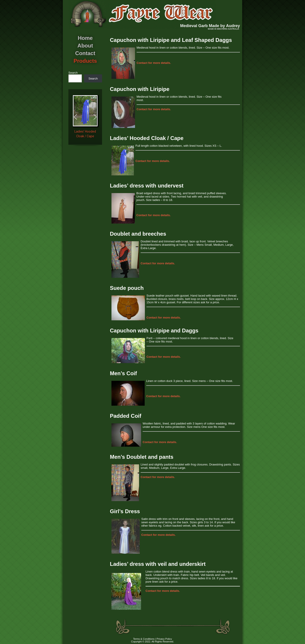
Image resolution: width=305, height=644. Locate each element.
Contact (85, 53)
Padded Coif (126, 416)
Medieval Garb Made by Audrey (210, 26)
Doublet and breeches (138, 234)
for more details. (154, 63)
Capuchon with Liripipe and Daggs (154, 331)
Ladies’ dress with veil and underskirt (158, 564)
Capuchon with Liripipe (140, 89)
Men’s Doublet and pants (142, 457)
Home (85, 38)
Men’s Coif (123, 373)
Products (85, 61)
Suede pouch (127, 288)
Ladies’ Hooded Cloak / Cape (147, 138)
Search (73, 73)
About (85, 46)
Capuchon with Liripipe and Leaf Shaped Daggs (171, 40)
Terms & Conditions (144, 639)
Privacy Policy (164, 639)
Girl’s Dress (125, 511)
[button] (75, 117)
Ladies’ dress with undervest (147, 186)
